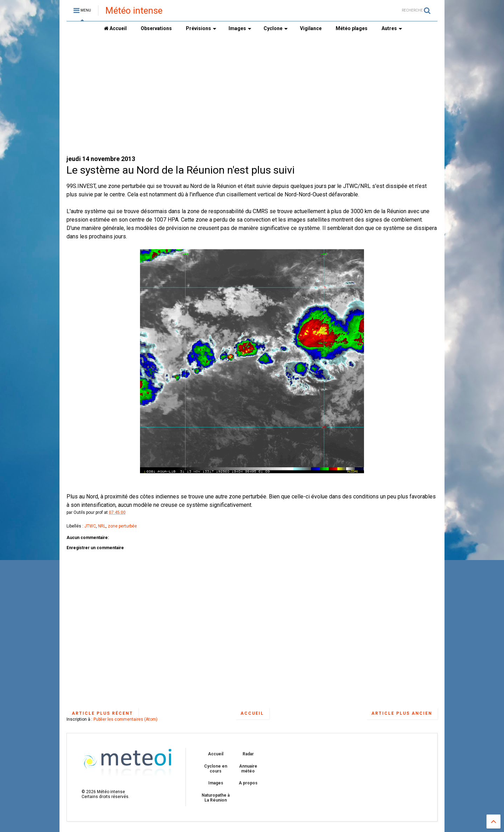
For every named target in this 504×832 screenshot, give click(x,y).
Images (240, 28)
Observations (156, 28)
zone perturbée (122, 526)
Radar (248, 754)
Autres (392, 28)
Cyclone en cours (216, 769)
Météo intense (134, 11)
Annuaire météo (248, 769)
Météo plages (352, 28)
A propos (248, 783)
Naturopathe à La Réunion (216, 798)
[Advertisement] (252, 95)
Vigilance (311, 28)
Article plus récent (102, 713)
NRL (102, 526)
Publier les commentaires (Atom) (125, 719)
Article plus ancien (402, 713)
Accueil (115, 28)
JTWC (90, 526)
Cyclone (276, 28)
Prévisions (201, 28)
